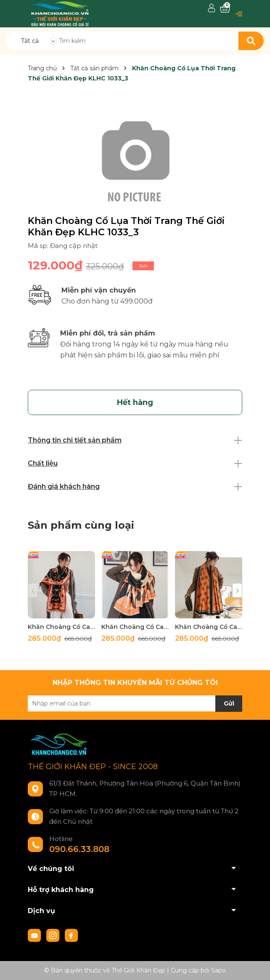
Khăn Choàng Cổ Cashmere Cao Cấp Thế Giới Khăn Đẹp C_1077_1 (61, 627)
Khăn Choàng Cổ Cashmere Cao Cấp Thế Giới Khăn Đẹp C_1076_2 (135, 627)
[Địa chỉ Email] (135, 703)
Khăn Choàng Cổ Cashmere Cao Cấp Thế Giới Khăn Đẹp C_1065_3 (209, 627)
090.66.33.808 (79, 849)
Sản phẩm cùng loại (81, 525)
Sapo (218, 970)
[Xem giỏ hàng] (225, 9)
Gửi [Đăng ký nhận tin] (229, 703)
